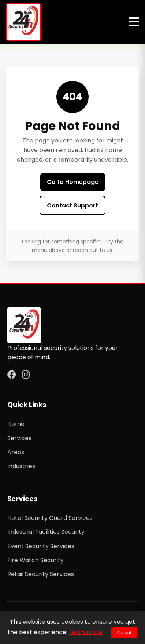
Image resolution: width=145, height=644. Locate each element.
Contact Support (72, 205)
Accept (124, 632)
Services (19, 438)
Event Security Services (41, 546)
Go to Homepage (73, 182)
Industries (21, 466)
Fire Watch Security (36, 560)
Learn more (85, 632)
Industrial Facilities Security (46, 532)
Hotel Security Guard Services (50, 518)
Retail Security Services (41, 574)
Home (16, 424)
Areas (16, 452)
